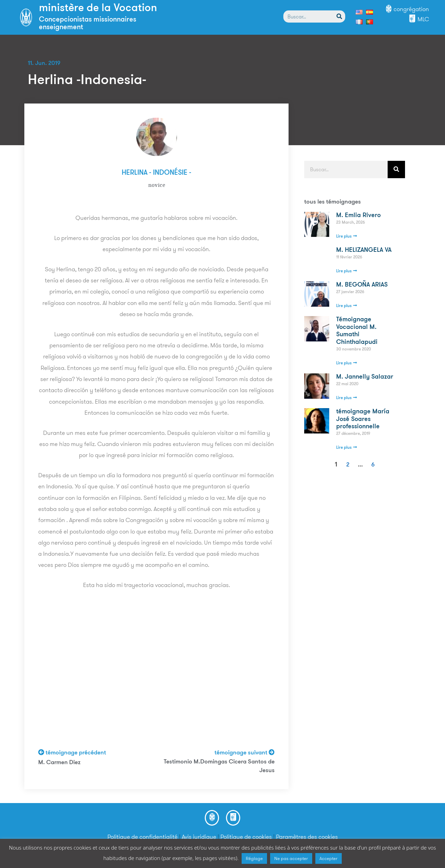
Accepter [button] (329, 858)
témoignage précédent (72, 753)
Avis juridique (199, 837)
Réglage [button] (254, 858)
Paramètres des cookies (307, 837)
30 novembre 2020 (354, 349)
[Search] (339, 16)
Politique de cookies (246, 837)
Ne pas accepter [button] (291, 858)
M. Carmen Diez (59, 763)
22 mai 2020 (347, 384)
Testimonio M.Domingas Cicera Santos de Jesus (219, 766)
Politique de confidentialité (143, 837)
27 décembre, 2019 (353, 434)
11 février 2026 (349, 257)
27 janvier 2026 (350, 292)
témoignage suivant (245, 753)
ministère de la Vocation (98, 9)
